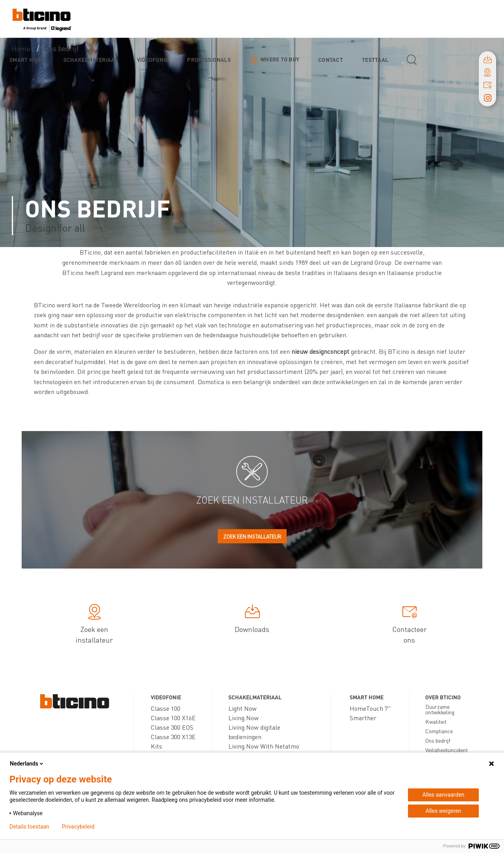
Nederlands (27, 764)
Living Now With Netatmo (264, 746)
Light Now (243, 708)
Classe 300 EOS (172, 727)
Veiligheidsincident (447, 750)
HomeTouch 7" (370, 708)
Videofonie (153, 59)
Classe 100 (166, 708)
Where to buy (280, 59)
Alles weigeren (443, 811)
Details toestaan (29, 827)
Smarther (363, 718)
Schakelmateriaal (91, 59)
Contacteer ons (409, 625)
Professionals (209, 59)
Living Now (244, 718)
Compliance (439, 731)
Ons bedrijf (438, 740)
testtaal (375, 59)
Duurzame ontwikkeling (440, 709)
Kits (157, 746)
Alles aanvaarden (444, 795)
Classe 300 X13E (173, 737)
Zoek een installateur (252, 536)
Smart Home (27, 59)
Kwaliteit (436, 721)
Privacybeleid (78, 827)
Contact (331, 59)
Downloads (252, 620)
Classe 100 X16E (173, 718)
